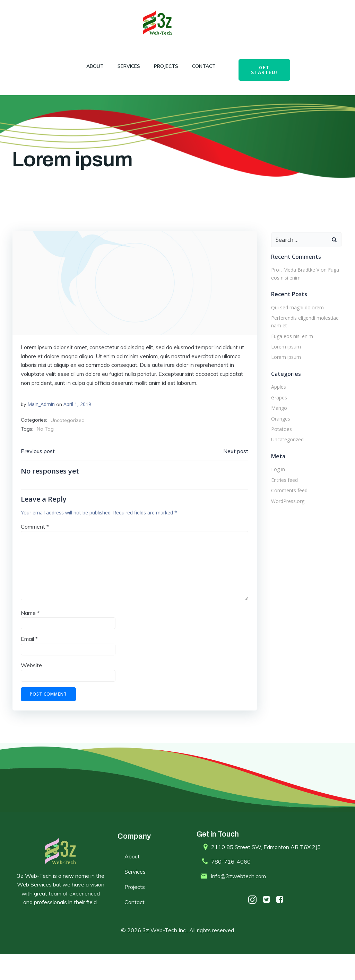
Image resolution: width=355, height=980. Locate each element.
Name (31, 635)
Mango (277, 424)
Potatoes (279, 445)
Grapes (277, 413)
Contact (201, 66)
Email (30, 661)
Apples (276, 403)
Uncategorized (68, 439)
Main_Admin (42, 423)
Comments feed (287, 506)
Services (126, 66)
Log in (276, 485)
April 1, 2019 (78, 423)
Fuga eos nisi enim (290, 352)
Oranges (278, 434)
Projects (163, 66)
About (92, 66)
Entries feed (282, 496)
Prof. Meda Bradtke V (293, 286)
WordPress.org (285, 517)
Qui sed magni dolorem (295, 323)
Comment (36, 549)
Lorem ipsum (284, 363)
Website (32, 687)
